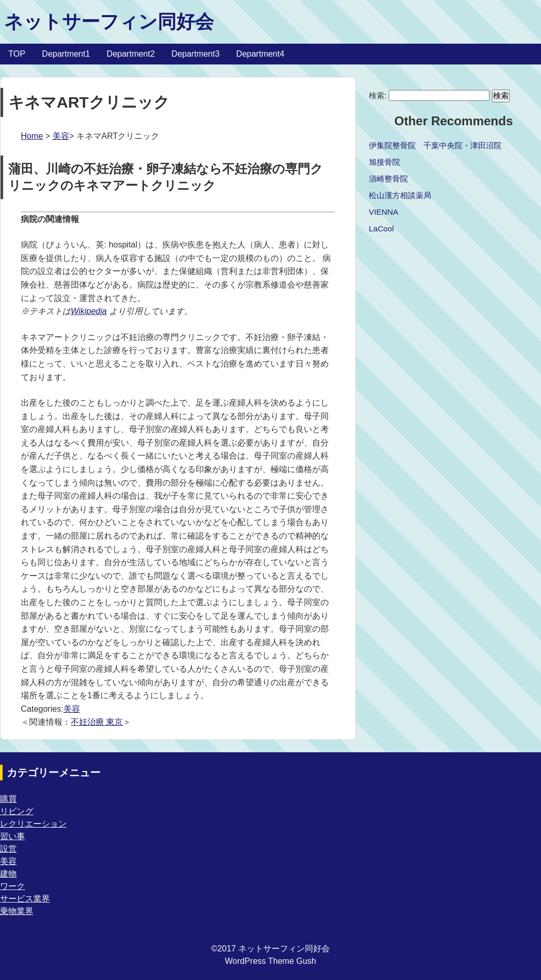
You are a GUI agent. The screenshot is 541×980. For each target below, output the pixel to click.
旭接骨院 (384, 162)
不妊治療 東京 (97, 722)
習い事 (12, 836)
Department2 (131, 54)
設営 (8, 849)
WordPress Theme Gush (270, 961)
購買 (8, 799)
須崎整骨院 (388, 179)
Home (32, 136)
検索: (378, 95)
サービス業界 (25, 899)
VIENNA (384, 212)
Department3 (196, 54)
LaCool (381, 228)
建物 (8, 874)
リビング (17, 811)
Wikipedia (89, 311)
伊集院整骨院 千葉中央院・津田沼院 (435, 145)
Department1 (66, 54)
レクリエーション (33, 824)
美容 (61, 136)
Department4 (260, 54)
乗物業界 (17, 911)
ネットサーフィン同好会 (109, 22)
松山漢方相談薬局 (400, 195)
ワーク (12, 886)
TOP (17, 54)
